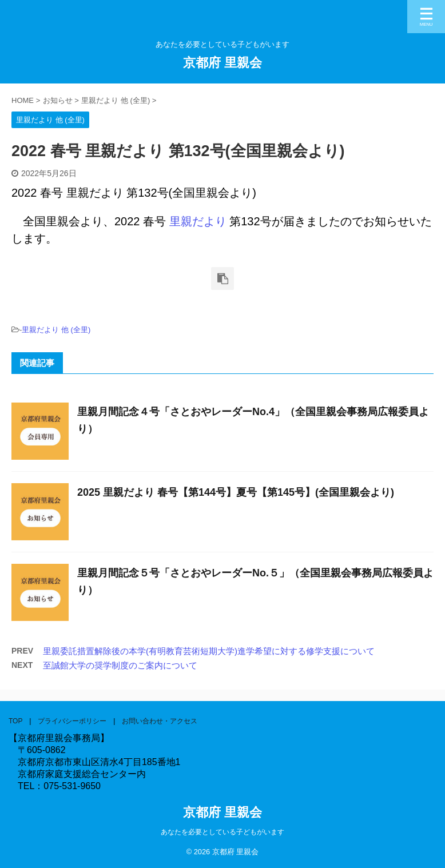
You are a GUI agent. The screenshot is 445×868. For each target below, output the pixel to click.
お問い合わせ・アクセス (160, 721)
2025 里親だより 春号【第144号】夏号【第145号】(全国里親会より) (236, 492)
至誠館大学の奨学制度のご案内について (120, 665)
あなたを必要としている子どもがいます (223, 832)
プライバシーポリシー (72, 721)
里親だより (198, 221)
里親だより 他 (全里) (56, 330)
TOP (15, 721)
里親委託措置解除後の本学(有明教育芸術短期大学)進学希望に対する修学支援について (209, 651)
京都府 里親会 (223, 63)
